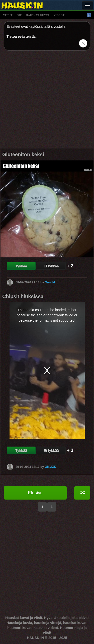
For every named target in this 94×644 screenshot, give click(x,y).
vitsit (8, 15)
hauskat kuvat (38, 15)
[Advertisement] (47, 101)
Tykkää (21, 266)
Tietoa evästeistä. (21, 36)
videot (59, 15)
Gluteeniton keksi (23, 154)
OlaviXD (50, 467)
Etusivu (35, 493)
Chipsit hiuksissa (23, 296)
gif (19, 15)
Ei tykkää (51, 266)
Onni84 (50, 282)
